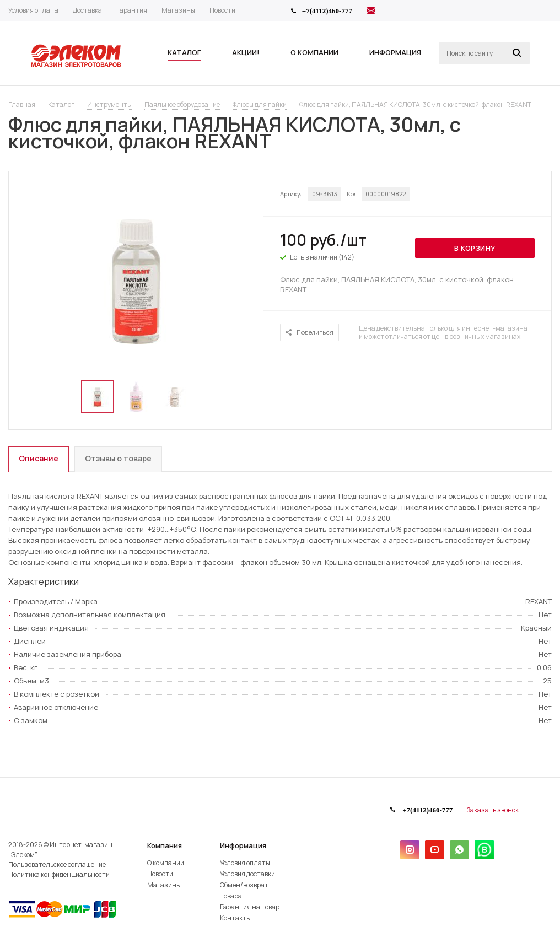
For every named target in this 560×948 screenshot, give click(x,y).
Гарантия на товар (250, 907)
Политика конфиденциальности (59, 874)
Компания (165, 845)
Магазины (164, 885)
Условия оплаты (245, 863)
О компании (166, 863)
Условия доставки (247, 874)
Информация (243, 845)
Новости (160, 874)
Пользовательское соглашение (57, 864)
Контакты (235, 918)
